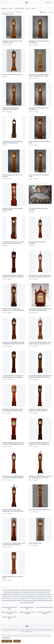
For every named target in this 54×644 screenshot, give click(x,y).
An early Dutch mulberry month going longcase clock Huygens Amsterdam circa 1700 (13, 275)
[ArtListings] (27, 625)
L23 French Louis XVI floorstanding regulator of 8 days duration (12, 141)
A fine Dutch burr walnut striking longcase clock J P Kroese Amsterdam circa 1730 (13, 309)
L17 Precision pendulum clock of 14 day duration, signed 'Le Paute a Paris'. (13, 241)
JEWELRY (33, 7)
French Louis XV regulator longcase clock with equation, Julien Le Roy (39, 74)
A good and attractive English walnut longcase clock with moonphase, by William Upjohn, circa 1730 (39, 443)
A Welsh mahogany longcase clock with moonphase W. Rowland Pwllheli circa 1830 (14, 443)
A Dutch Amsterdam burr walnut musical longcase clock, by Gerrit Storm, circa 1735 (40, 342)
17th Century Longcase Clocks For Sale (45, 611)
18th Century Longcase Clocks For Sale (27, 611)
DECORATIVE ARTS (19, 7)
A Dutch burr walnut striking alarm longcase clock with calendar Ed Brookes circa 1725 (38, 409)
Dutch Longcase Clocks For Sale (45, 606)
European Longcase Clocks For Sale (9, 607)
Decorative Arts (8, 10)
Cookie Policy (7, 638)
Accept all (17, 641)
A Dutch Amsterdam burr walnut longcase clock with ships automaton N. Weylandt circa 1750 (14, 510)
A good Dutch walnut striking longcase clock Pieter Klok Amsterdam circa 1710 (13, 341)
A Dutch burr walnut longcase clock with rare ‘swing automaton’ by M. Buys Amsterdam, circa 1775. (40, 476)
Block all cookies (7, 641)
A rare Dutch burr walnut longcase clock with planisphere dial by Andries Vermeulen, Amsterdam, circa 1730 (14, 543)
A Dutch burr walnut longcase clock (12, 73)
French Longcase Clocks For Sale (27, 607)
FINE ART (11, 7)
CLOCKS (27, 7)
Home (3, 10)
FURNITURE (4, 7)
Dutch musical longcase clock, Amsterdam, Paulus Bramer (11, 107)
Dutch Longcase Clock (35, 541)
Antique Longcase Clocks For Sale (9, 616)
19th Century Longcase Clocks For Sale (9, 611)
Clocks (13, 10)
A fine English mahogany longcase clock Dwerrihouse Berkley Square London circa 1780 (40, 376)
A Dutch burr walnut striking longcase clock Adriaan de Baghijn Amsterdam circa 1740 (13, 476)
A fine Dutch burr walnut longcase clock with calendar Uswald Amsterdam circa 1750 (40, 275)
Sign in (48, 2)
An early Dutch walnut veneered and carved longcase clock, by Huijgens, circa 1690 (13, 376)
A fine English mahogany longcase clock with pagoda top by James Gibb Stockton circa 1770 (40, 309)
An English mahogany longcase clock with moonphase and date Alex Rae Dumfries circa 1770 (13, 409)
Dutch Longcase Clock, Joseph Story (39, 508)
